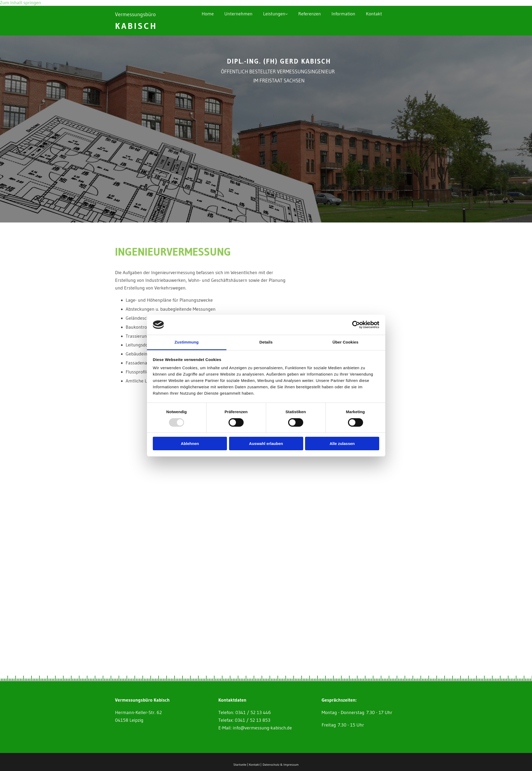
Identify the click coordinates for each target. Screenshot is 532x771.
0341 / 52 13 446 (253, 712)
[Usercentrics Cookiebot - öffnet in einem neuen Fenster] (356, 325)
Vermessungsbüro (136, 14)
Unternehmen (238, 14)
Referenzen (310, 14)
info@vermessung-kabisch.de (262, 728)
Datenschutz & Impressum (281, 765)
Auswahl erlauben (266, 444)
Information (343, 14)
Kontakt (374, 14)
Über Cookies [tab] (346, 342)
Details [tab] (266, 342)
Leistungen (274, 14)
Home (208, 14)
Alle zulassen (342, 444)
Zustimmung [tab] (187, 342)
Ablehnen (190, 444)
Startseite (240, 765)
